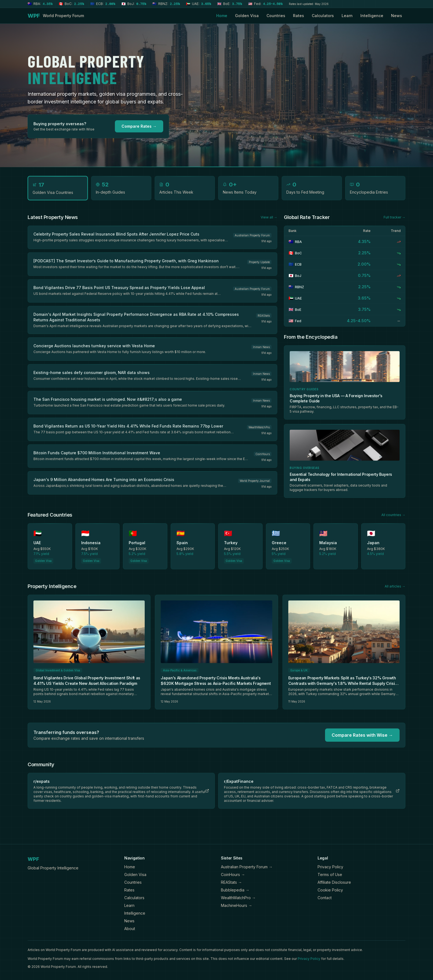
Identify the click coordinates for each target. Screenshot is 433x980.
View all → (269, 217)
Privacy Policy (330, 867)
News (397, 16)
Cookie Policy (330, 890)
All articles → (395, 586)
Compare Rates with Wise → (362, 735)
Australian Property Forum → (247, 867)
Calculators (323, 16)
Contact (325, 898)
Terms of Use (330, 874)
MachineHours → (237, 905)
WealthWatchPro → (238, 898)
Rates (299, 16)
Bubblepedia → (235, 890)
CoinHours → (233, 874)
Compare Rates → (139, 126)
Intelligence (372, 16)
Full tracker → (394, 217)
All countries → (393, 515)
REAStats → (231, 882)
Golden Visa (247, 16)
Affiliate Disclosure (334, 882)
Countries (276, 16)
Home (222, 16)
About (130, 929)
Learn (347, 16)
